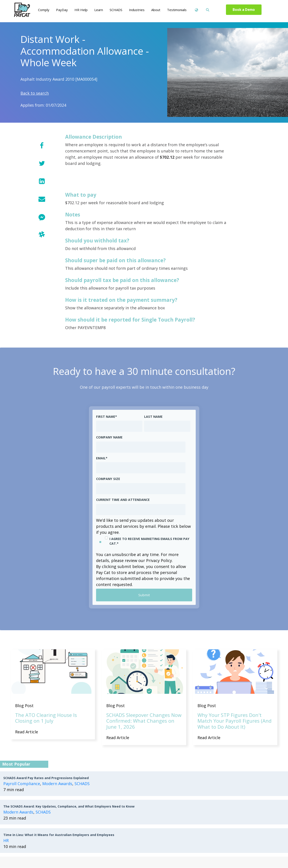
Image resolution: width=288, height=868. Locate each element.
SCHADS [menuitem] (116, 10)
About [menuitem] (156, 10)
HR (6, 841)
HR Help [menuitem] (81, 10)
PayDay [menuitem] (62, 10)
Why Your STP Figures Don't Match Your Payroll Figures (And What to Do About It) (235, 721)
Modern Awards (57, 784)
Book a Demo (244, 10)
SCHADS (82, 784)
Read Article (27, 732)
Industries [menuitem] (137, 10)
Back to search (35, 93)
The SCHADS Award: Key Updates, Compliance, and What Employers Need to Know (69, 807)
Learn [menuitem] (99, 10)
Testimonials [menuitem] (177, 10)
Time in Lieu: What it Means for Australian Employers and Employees (59, 835)
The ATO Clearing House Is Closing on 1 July (46, 718)
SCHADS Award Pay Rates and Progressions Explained (46, 778)
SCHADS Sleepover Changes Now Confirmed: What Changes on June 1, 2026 (144, 721)
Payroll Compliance (22, 784)
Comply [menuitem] (44, 10)
